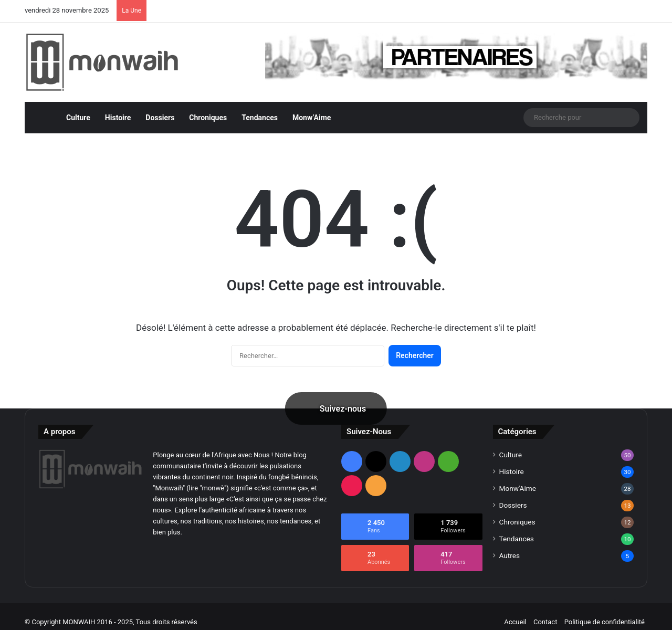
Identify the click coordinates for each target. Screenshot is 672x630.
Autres (510, 544)
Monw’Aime (312, 107)
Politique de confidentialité (605, 611)
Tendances (260, 107)
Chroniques (208, 107)
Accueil (515, 611)
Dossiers (160, 107)
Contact (545, 611)
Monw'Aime (518, 477)
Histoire (118, 107)
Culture (78, 107)
